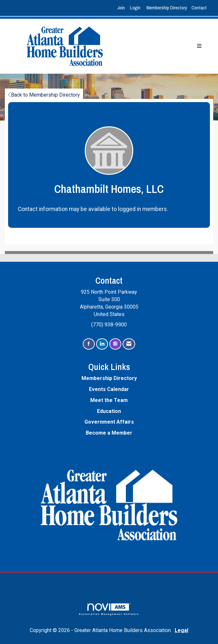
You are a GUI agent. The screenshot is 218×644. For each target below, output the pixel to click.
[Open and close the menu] (165, 46)
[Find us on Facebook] (89, 344)
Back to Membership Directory (44, 95)
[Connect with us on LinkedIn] (102, 344)
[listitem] (122, 8)
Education (109, 411)
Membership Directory (167, 8)
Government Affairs (109, 422)
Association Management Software (109, 609)
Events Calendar (109, 389)
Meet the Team (109, 400)
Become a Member (109, 433)
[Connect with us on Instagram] (115, 344)
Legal (181, 630)
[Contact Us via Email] (129, 344)
